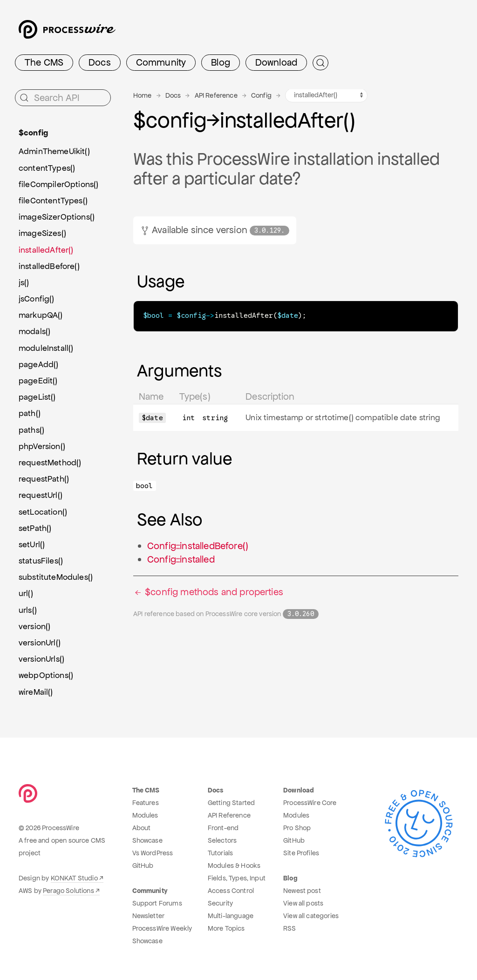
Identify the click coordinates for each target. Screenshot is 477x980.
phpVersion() (42, 446)
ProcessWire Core (310, 803)
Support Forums (157, 903)
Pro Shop (297, 828)
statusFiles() (41, 561)
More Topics (226, 928)
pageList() (37, 397)
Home (143, 95)
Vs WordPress (153, 853)
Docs (100, 62)
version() (34, 626)
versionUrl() (40, 643)
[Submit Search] (320, 63)
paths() (31, 430)
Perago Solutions (68, 891)
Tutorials (220, 853)
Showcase (147, 840)
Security (220, 903)
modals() (34, 331)
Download (276, 62)
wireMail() (36, 692)
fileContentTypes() (53, 201)
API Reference (216, 95)
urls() (28, 610)
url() (26, 593)
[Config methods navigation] (326, 95)
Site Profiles (301, 853)
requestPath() (44, 479)
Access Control (231, 891)
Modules (145, 815)
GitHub (143, 866)
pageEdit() (38, 381)
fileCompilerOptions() (58, 184)
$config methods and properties (208, 591)
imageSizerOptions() (57, 217)
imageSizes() (42, 233)
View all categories (311, 916)
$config (33, 133)
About (142, 828)
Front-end (223, 828)
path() (30, 413)
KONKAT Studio (74, 878)
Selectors (222, 840)
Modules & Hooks (234, 866)
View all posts (303, 903)
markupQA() (41, 315)
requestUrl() (41, 495)
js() (24, 282)
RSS (290, 928)
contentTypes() (47, 168)
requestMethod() (50, 463)
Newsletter (149, 916)
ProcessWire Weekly (162, 928)
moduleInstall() (46, 348)
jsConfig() (37, 299)
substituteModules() (56, 577)
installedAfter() (46, 250)
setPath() (35, 528)
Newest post (302, 891)
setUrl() (32, 544)
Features (146, 803)
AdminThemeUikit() (54, 151)
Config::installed (181, 559)
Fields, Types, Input (237, 878)
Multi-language (231, 916)
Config (261, 95)
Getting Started (231, 803)
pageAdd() (38, 364)
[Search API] (63, 98)
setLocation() (43, 512)
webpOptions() (46, 675)
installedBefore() (49, 266)
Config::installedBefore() (198, 545)
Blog (221, 62)
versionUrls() (41, 659)
